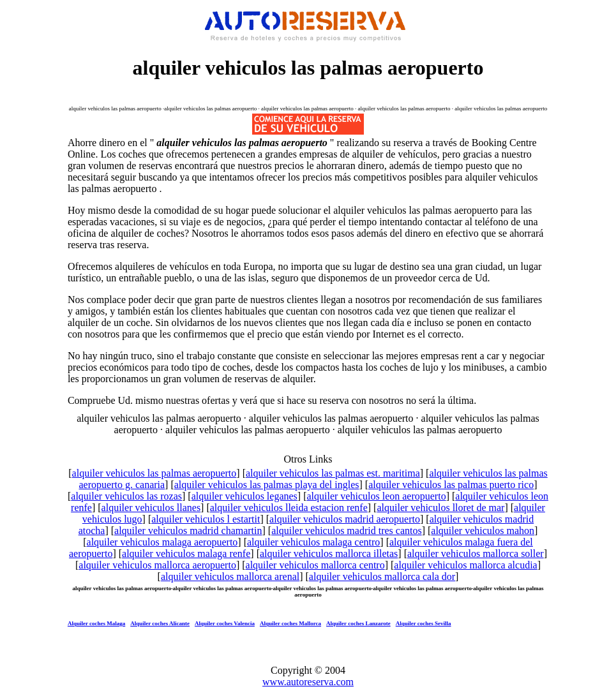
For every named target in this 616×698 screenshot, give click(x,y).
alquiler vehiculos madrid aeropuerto (345, 519)
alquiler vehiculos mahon (483, 531)
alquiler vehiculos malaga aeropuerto (162, 542)
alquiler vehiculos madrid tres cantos (346, 531)
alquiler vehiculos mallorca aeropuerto (157, 565)
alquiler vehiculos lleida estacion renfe (289, 508)
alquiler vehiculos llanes (151, 508)
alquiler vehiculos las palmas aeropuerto (154, 473)
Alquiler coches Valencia (225, 623)
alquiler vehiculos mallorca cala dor (382, 576)
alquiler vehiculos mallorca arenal (230, 576)
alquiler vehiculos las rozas (126, 496)
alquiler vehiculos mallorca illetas (329, 553)
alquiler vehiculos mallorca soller (476, 553)
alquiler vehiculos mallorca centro (315, 565)
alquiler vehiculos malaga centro (313, 542)
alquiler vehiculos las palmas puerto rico (451, 485)
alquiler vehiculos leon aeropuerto (377, 496)
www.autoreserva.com (308, 682)
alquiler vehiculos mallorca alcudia (465, 565)
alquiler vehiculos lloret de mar (440, 508)
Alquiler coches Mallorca (290, 623)
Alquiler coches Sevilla (424, 623)
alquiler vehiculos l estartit (206, 519)
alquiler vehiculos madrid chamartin (188, 531)
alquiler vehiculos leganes (244, 496)
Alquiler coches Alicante (160, 623)
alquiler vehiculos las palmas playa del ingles (267, 485)
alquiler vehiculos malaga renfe (186, 553)
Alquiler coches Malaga (96, 623)
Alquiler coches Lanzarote (358, 623)
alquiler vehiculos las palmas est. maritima (333, 473)
